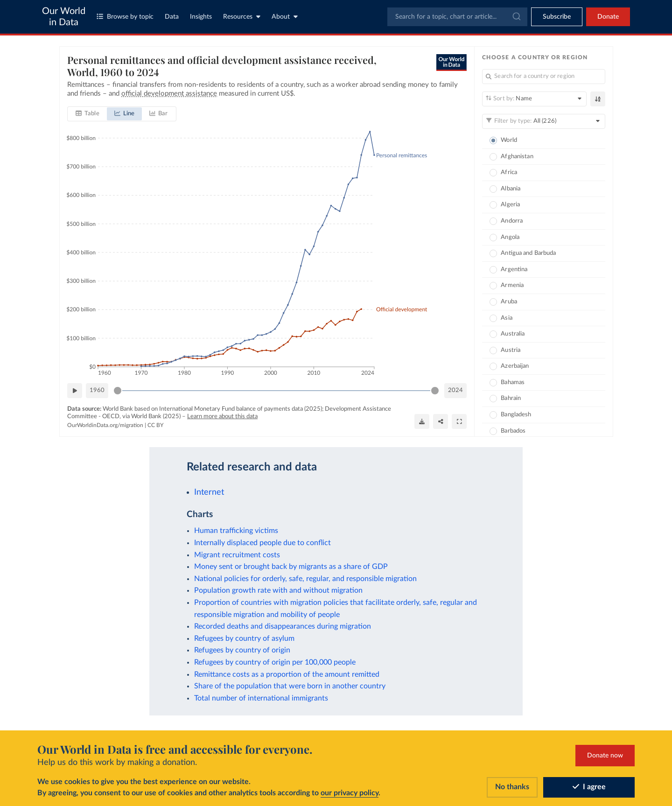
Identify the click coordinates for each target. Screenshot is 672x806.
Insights (201, 17)
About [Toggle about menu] (285, 17)
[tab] (87, 114)
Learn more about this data (222, 416)
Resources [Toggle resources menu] (242, 17)
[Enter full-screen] (459, 421)
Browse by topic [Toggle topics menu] (125, 17)
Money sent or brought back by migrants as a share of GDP (291, 567)
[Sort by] (534, 99)
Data (172, 17)
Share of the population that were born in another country (290, 686)
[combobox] (457, 17)
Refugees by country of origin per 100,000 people (275, 662)
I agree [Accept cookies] (589, 787)
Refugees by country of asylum (244, 638)
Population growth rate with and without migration (278, 590)
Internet (209, 492)
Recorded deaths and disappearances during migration (283, 626)
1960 (97, 390)
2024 (455, 390)
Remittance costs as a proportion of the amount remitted (287, 674)
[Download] (422, 421)
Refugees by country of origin (242, 650)
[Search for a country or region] (544, 77)
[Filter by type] (544, 121)
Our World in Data (64, 17)
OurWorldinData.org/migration (105, 425)
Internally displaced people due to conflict (262, 543)
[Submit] (516, 17)
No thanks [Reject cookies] (512, 787)
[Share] (441, 421)
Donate (608, 17)
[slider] (118, 391)
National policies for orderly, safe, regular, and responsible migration (305, 579)
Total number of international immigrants (261, 698)
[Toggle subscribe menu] (557, 17)
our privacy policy (350, 793)
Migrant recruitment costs (237, 555)
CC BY (155, 425)
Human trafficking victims (236, 531)
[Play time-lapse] (75, 391)
